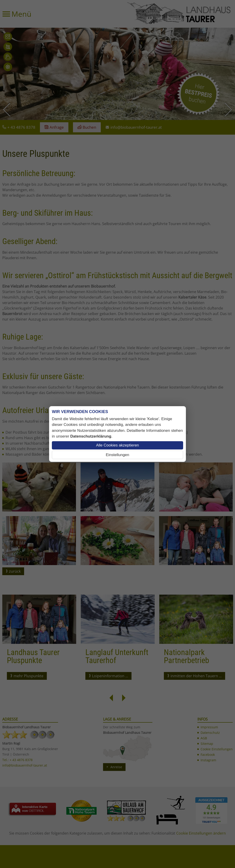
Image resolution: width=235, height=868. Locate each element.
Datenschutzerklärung (91, 436)
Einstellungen (117, 455)
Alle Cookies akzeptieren (117, 445)
